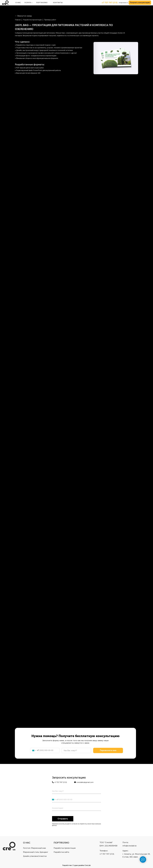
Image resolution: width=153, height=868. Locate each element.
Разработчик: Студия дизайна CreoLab (76, 865)
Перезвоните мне (108, 750)
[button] (140, 3)
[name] (76, 750)
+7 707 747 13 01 (110, 3)
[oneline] (76, 808)
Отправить (63, 819)
